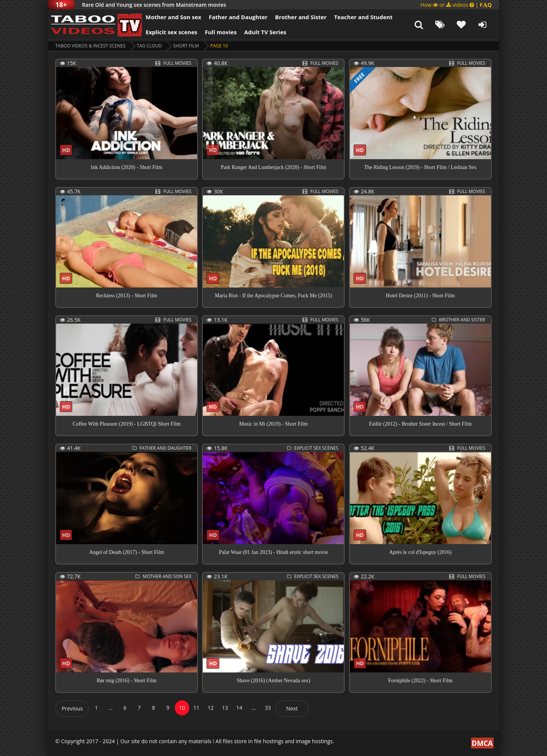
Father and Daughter (238, 17)
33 (268, 708)
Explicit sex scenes (172, 32)
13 (225, 708)
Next (292, 708)
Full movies (221, 32)
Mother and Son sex (173, 17)
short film (186, 46)
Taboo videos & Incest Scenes (90, 46)
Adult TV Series (265, 32)
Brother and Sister (301, 17)
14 (239, 708)
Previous (72, 708)
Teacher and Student (363, 17)
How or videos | (456, 5)
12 (211, 708)
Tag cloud (150, 46)
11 (196, 708)
